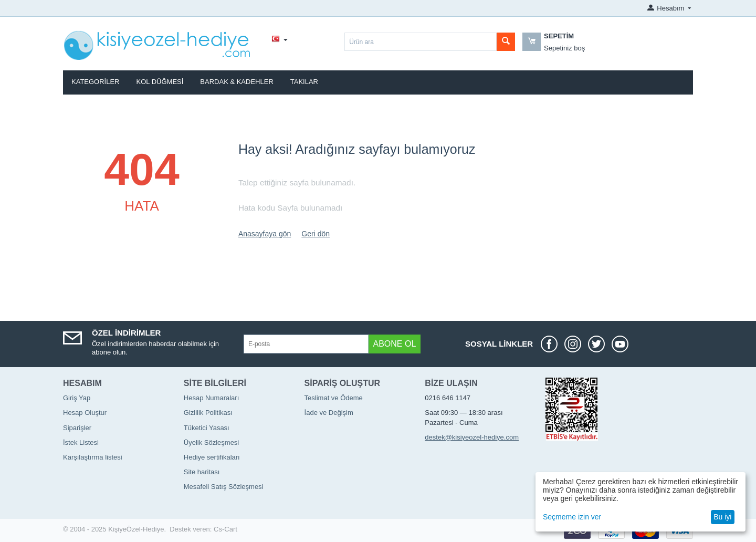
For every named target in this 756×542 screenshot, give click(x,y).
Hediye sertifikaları (212, 457)
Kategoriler (96, 82)
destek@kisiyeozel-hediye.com (472, 437)
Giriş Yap (77, 398)
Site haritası (202, 472)
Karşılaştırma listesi (93, 457)
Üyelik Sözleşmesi (211, 442)
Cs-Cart (225, 529)
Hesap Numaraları (212, 398)
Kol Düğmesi (160, 82)
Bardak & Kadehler (237, 82)
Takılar (304, 82)
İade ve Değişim (329, 413)
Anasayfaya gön (265, 234)
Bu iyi (722, 517)
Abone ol (395, 344)
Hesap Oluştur (85, 413)
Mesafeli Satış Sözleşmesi (224, 487)
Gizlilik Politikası (208, 413)
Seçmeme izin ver (572, 517)
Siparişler (77, 428)
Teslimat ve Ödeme (334, 398)
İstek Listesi (81, 442)
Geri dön (316, 234)
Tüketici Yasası (207, 428)
